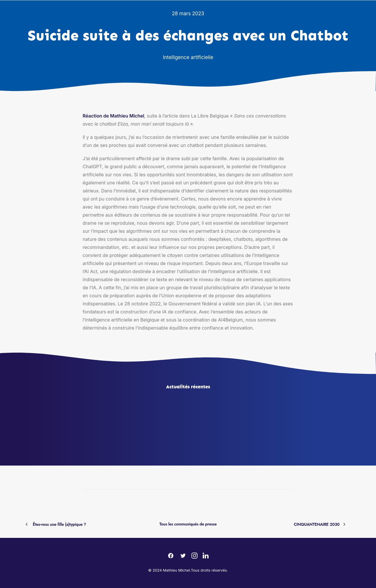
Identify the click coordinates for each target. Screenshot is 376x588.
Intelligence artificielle (188, 57)
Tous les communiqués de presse (188, 524)
